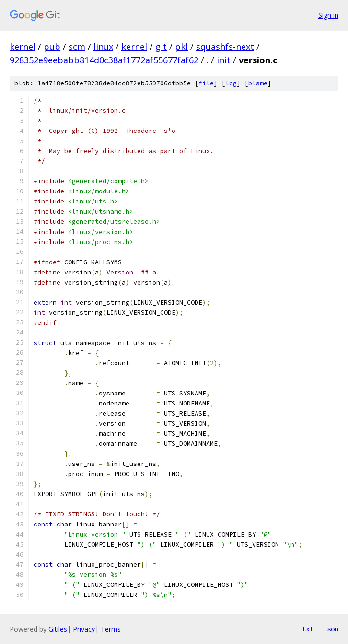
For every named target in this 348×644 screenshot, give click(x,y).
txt (308, 629)
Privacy (84, 629)
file (206, 83)
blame (258, 83)
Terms (111, 629)
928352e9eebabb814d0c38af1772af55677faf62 (104, 60)
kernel (23, 47)
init (224, 60)
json (331, 629)
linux (103, 47)
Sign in (328, 15)
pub (52, 47)
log (231, 83)
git (161, 47)
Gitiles (58, 629)
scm (77, 47)
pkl (181, 47)
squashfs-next (225, 47)
